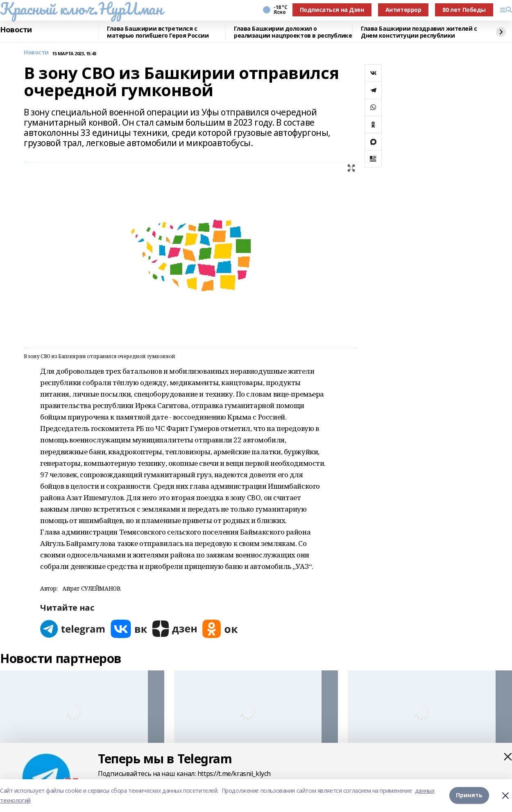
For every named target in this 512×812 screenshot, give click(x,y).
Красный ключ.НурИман (81, 9)
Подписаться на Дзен (332, 10)
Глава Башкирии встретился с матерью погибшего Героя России (158, 32)
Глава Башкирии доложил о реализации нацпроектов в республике (293, 32)
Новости (16, 30)
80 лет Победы (464, 10)
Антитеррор (403, 10)
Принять (469, 795)
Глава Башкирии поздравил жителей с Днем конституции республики (419, 32)
